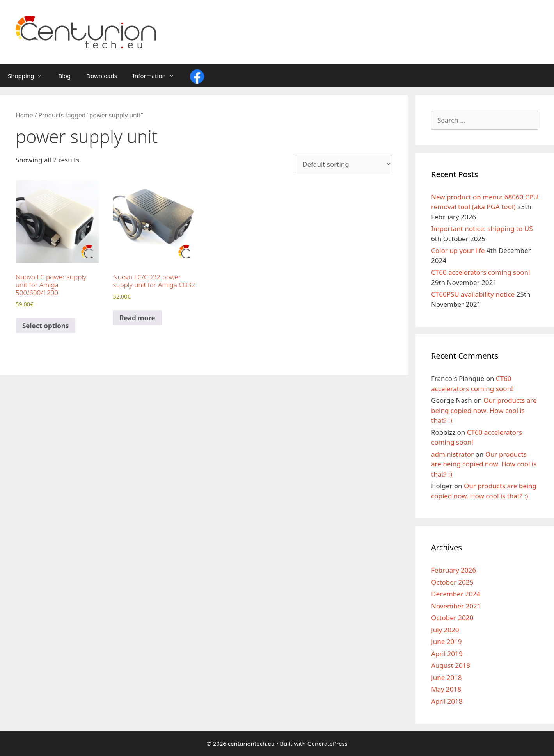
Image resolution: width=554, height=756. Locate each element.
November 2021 (456, 606)
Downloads (102, 76)
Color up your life (458, 250)
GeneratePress (328, 744)
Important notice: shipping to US (482, 229)
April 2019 (447, 654)
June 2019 (447, 641)
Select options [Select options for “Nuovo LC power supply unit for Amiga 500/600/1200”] (45, 326)
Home (24, 115)
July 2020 (445, 630)
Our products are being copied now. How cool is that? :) (484, 410)
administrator (452, 454)
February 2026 (454, 570)
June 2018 (447, 677)
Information (157, 76)
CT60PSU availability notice (473, 294)
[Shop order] (343, 164)
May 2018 (446, 689)
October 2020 (452, 618)
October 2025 (452, 582)
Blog (64, 76)
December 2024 (456, 594)
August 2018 (451, 665)
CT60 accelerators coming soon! (481, 272)
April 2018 (447, 701)
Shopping (29, 76)
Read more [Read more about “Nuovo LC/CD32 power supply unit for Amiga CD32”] (137, 318)
